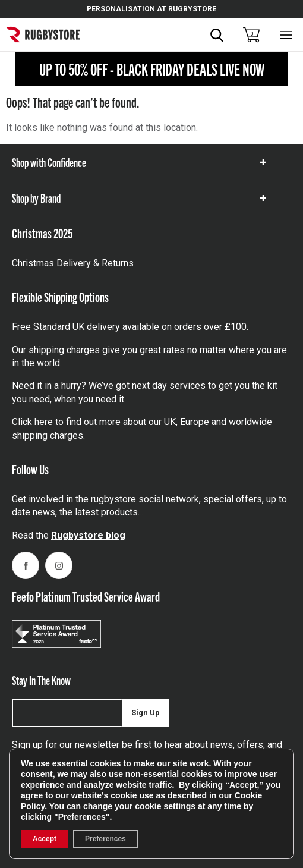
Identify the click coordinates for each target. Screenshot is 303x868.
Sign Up (146, 713)
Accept (45, 839)
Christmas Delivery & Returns (73, 263)
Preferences (105, 839)
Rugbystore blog (88, 535)
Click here (32, 422)
